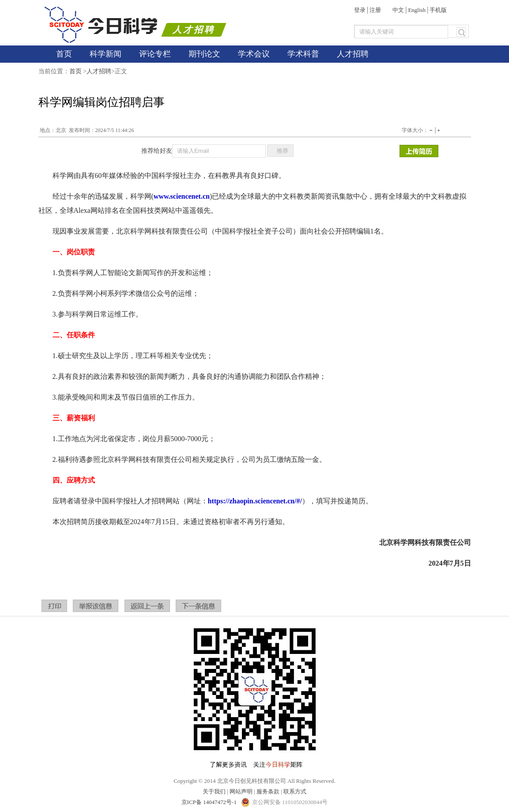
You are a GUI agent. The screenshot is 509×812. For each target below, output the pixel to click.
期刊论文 (204, 54)
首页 (64, 54)
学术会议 (254, 54)
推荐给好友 (157, 151)
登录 (360, 10)
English (417, 10)
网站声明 (241, 791)
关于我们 (214, 791)
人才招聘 (353, 54)
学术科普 (303, 54)
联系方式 (295, 791)
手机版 (438, 10)
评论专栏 (155, 54)
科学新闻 (106, 54)
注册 (375, 10)
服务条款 (268, 791)
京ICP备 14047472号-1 (210, 802)
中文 (398, 10)
